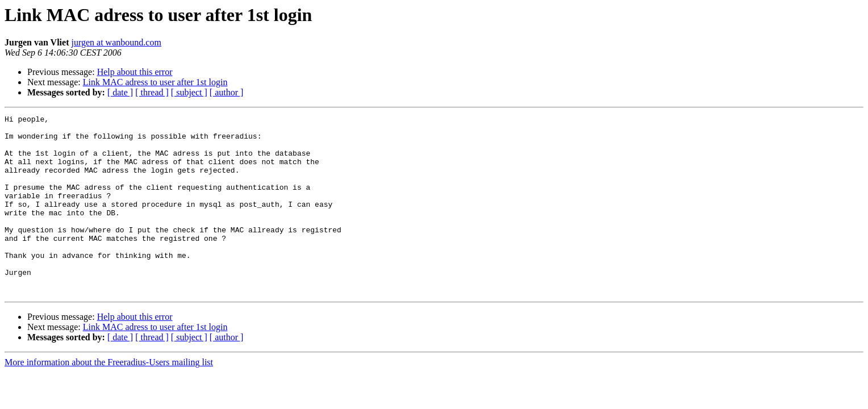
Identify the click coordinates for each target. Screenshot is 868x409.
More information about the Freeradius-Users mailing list (109, 398)
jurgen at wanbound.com (116, 42)
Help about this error (135, 72)
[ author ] (227, 92)
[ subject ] (189, 92)
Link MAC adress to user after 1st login (155, 82)
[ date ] (120, 92)
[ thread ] (152, 92)
